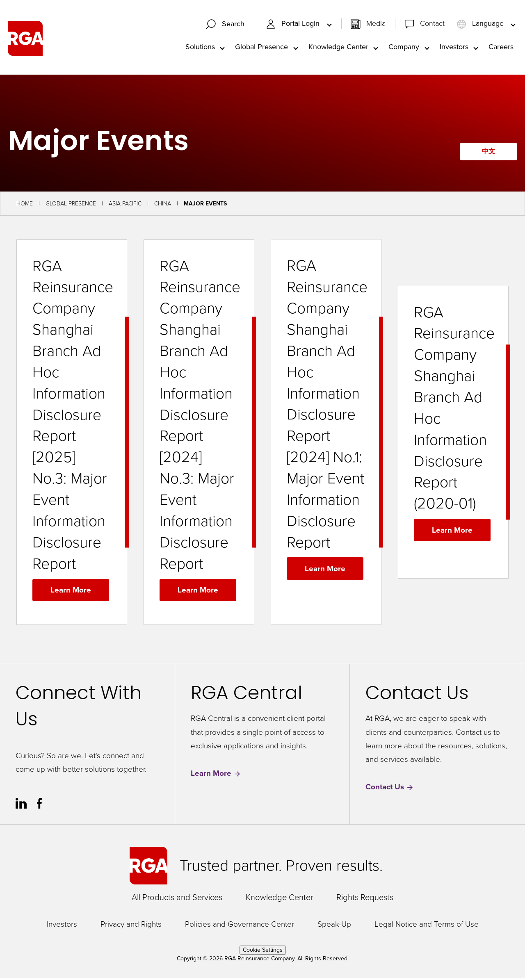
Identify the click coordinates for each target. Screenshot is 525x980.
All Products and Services (177, 899)
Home (25, 205)
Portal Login (294, 25)
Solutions (200, 48)
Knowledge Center (338, 48)
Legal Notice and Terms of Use (427, 926)
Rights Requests (365, 899)
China (163, 205)
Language (481, 25)
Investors (454, 48)
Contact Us (390, 789)
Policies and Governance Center (240, 926)
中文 (486, 153)
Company (404, 48)
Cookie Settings (263, 952)
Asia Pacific (125, 205)
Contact (432, 25)
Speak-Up (334, 926)
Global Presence (261, 48)
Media (376, 25)
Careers (501, 48)
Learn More (71, 591)
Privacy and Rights (131, 926)
